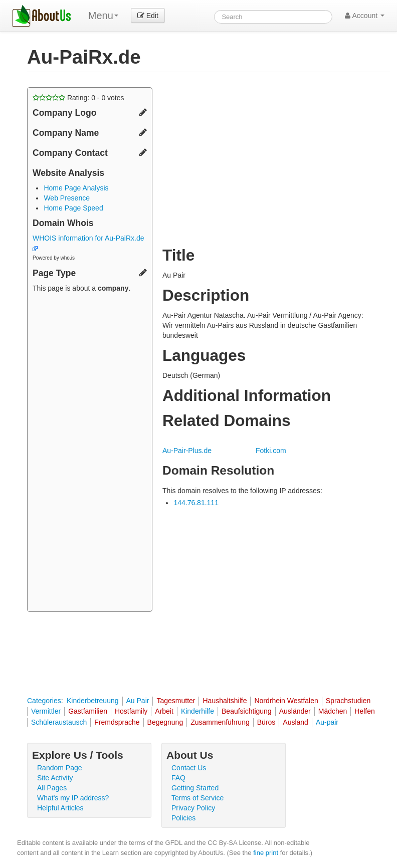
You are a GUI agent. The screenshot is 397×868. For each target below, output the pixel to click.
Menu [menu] (103, 16)
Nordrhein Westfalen (286, 701)
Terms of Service (197, 798)
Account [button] (365, 16)
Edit (148, 16)
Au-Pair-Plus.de (187, 451)
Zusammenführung (220, 722)
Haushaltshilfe (225, 701)
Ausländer (295, 711)
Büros (266, 722)
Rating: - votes (78, 98)
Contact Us (189, 768)
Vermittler (46, 711)
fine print (266, 853)
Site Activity (55, 778)
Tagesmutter (176, 701)
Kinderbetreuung (93, 701)
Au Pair (138, 701)
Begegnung (165, 722)
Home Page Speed (73, 208)
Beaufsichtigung (247, 711)
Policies (183, 818)
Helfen (364, 711)
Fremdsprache (117, 722)
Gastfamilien (88, 711)
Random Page (60, 768)
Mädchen (333, 711)
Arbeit (164, 711)
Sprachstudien (348, 701)
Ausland (295, 722)
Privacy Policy (193, 808)
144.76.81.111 (196, 503)
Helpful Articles (60, 808)
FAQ (178, 778)
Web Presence (67, 198)
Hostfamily (131, 711)
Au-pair (327, 722)
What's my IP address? (73, 798)
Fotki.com (271, 451)
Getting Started (195, 788)
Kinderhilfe (197, 711)
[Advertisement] (90, 454)
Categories (44, 701)
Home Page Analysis (76, 188)
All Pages (52, 788)
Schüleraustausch (59, 722)
